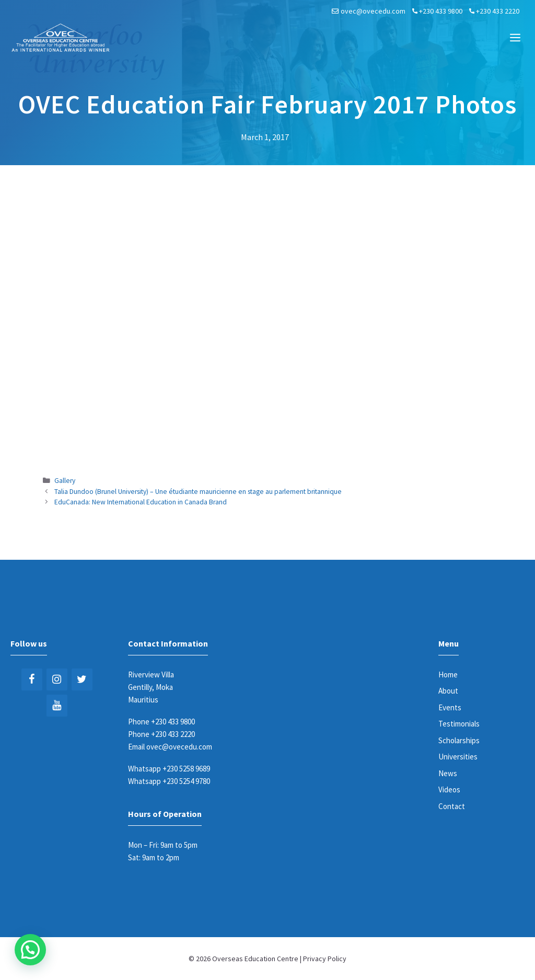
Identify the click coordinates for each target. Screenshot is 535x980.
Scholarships (459, 740)
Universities (458, 757)
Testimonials (459, 724)
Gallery (65, 481)
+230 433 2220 (498, 11)
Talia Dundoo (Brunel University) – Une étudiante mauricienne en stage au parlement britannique (198, 492)
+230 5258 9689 (186, 769)
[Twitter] (82, 679)
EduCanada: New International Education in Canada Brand (141, 502)
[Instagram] (57, 679)
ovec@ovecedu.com (373, 11)
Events (450, 707)
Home (448, 675)
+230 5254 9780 (186, 781)
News (448, 773)
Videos (449, 789)
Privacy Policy (325, 959)
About (448, 691)
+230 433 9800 (441, 11)
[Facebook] (32, 679)
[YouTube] (57, 706)
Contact (452, 806)
